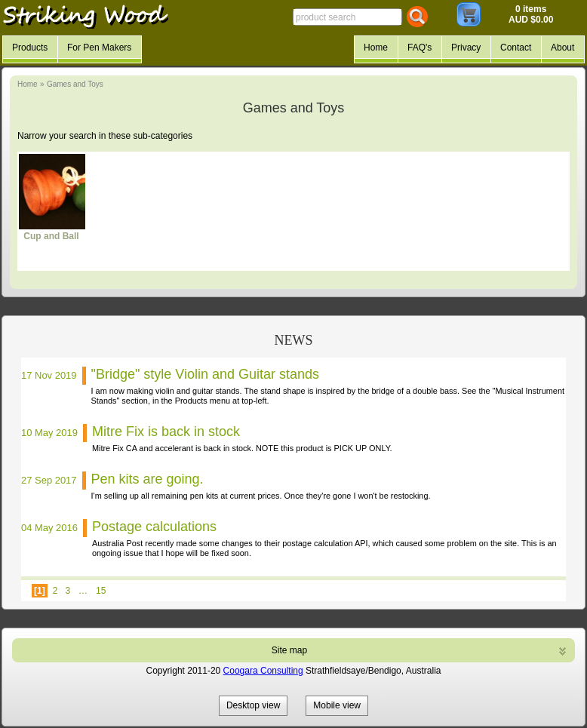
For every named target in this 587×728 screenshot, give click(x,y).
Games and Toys (75, 84)
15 (101, 591)
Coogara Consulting (263, 671)
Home (28, 84)
